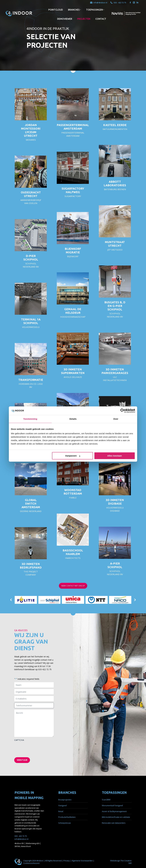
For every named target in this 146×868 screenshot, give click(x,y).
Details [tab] (73, 419)
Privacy (67, 861)
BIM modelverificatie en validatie (116, 817)
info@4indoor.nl (99, 3)
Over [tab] (116, 419)
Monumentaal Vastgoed (112, 805)
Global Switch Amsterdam (31, 504)
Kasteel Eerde (115, 125)
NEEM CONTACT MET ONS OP (73, 586)
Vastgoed (62, 805)
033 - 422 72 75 (118, 3)
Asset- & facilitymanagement (114, 811)
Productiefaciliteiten (67, 817)
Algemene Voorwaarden (82, 861)
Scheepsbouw (65, 823)
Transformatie (31, 380)
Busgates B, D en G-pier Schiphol (115, 306)
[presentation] (36, 748)
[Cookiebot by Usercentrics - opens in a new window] (123, 411)
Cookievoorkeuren (32, 863)
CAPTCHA (19, 740)
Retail (61, 811)
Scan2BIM (106, 800)
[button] (11, 598)
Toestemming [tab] (30, 419)
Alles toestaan (115, 456)
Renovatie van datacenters (114, 823)
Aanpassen (73, 456)
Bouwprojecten (65, 800)
